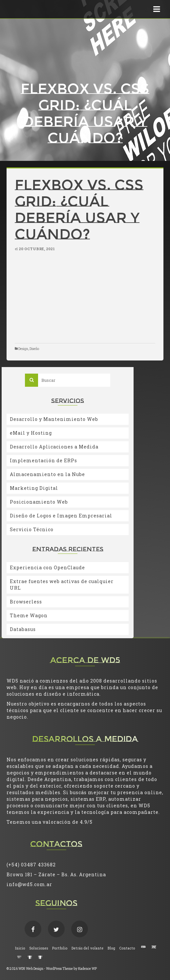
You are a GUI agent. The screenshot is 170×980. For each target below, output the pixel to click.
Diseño (34, 349)
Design (23, 349)
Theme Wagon (29, 615)
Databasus (23, 629)
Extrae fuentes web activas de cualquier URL (62, 585)
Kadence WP (87, 969)
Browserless (26, 602)
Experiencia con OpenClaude (47, 567)
